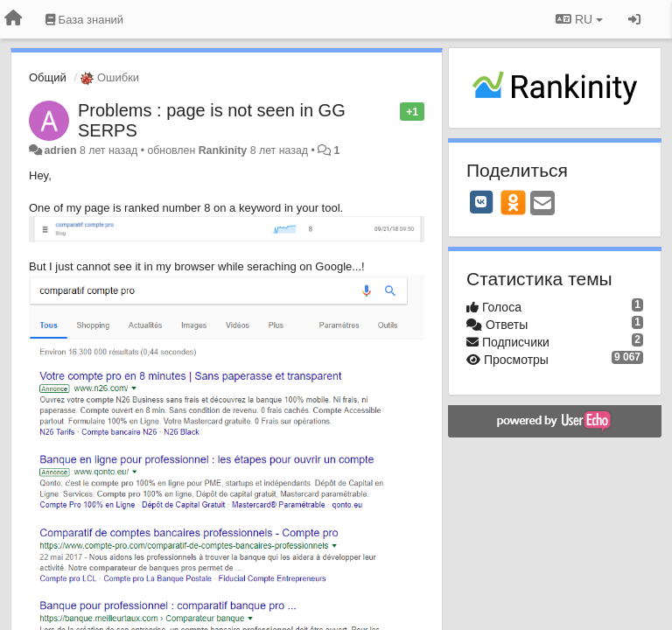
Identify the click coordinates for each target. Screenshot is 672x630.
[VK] (481, 202)
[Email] (542, 204)
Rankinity (223, 150)
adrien (60, 150)
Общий (48, 77)
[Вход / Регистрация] (634, 19)
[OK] (513, 202)
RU (579, 19)
